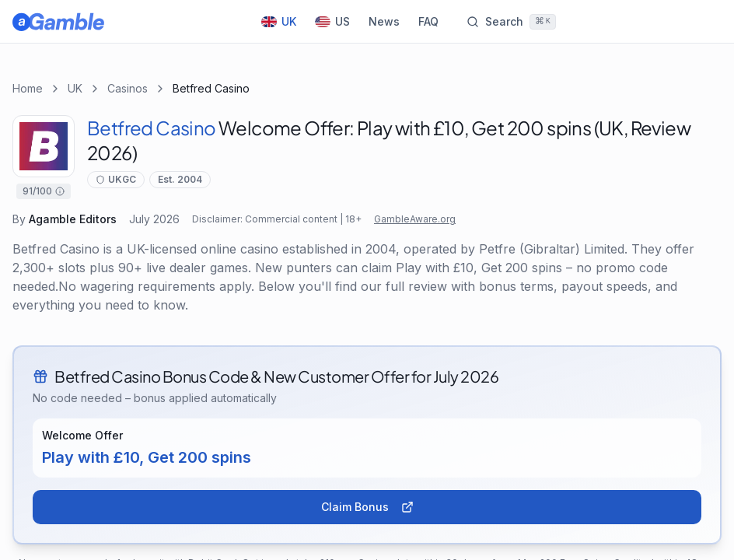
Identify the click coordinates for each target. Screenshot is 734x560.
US (332, 21)
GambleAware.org (415, 219)
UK (279, 21)
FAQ (428, 21)
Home (28, 88)
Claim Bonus (367, 507)
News (384, 21)
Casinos (128, 88)
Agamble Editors (73, 219)
